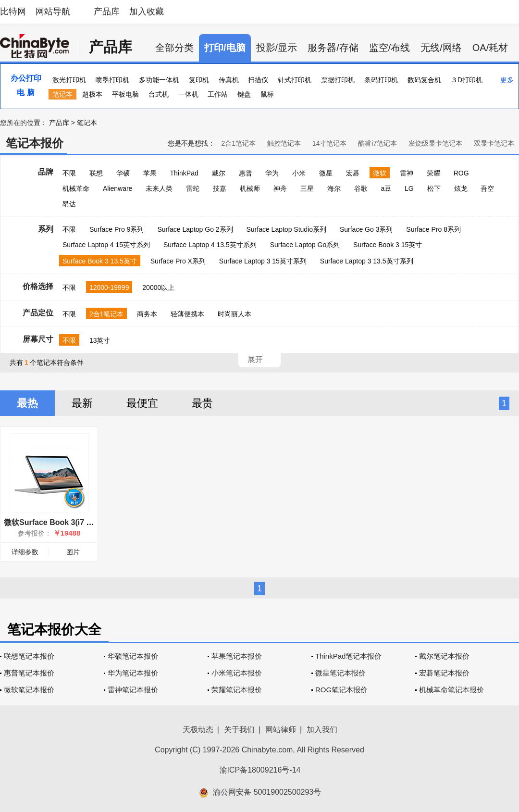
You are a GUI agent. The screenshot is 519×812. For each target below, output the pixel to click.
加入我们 (322, 730)
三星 (307, 188)
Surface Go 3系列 (366, 229)
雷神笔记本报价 (133, 690)
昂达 (69, 204)
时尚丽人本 (235, 314)
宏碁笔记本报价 (444, 673)
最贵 (202, 403)
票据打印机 (338, 80)
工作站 (218, 94)
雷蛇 (193, 188)
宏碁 (353, 173)
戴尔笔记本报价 (444, 656)
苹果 (150, 173)
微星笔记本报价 (340, 673)
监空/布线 (390, 48)
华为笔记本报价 (133, 673)
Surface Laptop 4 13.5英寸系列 (210, 245)
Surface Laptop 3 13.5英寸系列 (367, 261)
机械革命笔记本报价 (451, 690)
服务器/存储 (333, 48)
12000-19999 (109, 287)
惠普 (246, 173)
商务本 (147, 314)
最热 (27, 403)
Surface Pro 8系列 (433, 229)
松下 (434, 188)
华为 (272, 173)
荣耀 (433, 173)
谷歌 (361, 188)
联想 (96, 173)
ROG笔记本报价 (341, 690)
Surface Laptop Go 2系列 (195, 229)
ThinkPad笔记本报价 (348, 656)
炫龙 (461, 188)
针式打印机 (295, 80)
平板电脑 (125, 94)
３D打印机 (467, 80)
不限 (69, 173)
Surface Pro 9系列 (117, 229)
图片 (73, 552)
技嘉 (220, 188)
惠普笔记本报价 (29, 673)
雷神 (407, 173)
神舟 (280, 188)
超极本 (92, 94)
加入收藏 (147, 12)
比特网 (13, 12)
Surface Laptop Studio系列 (286, 229)
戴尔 (219, 173)
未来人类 (159, 188)
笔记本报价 (35, 143)
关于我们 (239, 730)
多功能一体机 (159, 80)
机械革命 (76, 188)
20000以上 (158, 287)
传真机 (229, 80)
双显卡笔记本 (494, 143)
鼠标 (267, 94)
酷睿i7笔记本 (377, 143)
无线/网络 (441, 48)
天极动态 (198, 730)
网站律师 (281, 730)
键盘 (244, 94)
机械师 (250, 188)
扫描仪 (258, 80)
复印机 (199, 80)
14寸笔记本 (330, 143)
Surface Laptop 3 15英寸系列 (263, 261)
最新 (82, 403)
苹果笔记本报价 (237, 656)
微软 (380, 173)
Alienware (117, 188)
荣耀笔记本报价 (237, 690)
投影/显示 (277, 48)
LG (409, 188)
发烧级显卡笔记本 (435, 143)
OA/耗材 (490, 48)
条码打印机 (381, 80)
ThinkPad (184, 173)
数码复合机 (424, 80)
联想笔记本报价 (29, 656)
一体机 (188, 94)
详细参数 (25, 552)
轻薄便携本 (187, 314)
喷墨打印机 (112, 80)
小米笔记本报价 (237, 673)
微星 (326, 173)
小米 (299, 173)
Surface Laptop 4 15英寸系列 (106, 245)
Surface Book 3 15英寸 (388, 245)
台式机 (159, 94)
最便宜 (142, 403)
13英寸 (100, 340)
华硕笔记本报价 (133, 656)
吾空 (487, 188)
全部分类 (174, 48)
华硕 (123, 173)
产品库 (107, 12)
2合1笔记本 (238, 143)
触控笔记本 (284, 143)
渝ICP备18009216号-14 (260, 770)
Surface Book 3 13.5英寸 (100, 261)
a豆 (386, 188)
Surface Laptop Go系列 (305, 245)
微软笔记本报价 (29, 690)
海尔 (334, 188)
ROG (461, 173)
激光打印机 (69, 80)
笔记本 (62, 94)
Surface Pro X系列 (178, 261)
